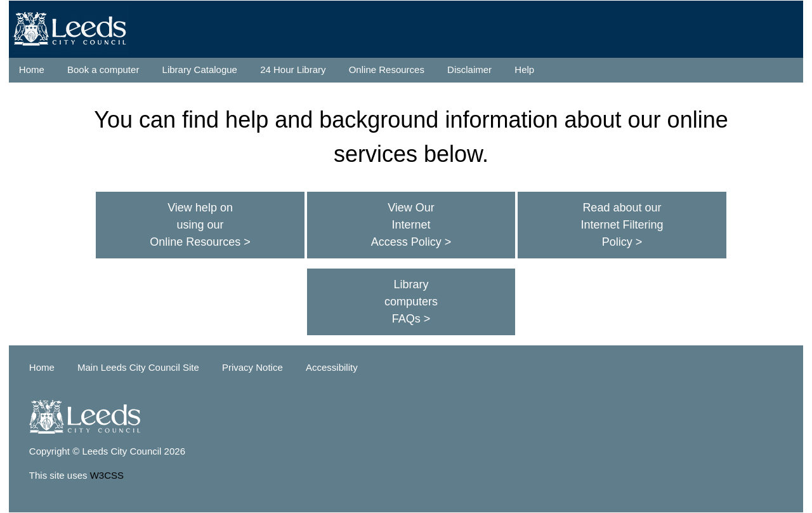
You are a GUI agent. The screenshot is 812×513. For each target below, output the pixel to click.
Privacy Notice (252, 367)
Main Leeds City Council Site (138, 367)
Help (524, 70)
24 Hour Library (293, 70)
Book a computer (103, 70)
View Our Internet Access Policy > (411, 225)
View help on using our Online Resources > (200, 225)
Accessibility (332, 367)
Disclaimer (469, 70)
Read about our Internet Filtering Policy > (622, 225)
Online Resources (387, 70)
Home (32, 70)
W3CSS (107, 475)
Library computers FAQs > (411, 302)
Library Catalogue (200, 70)
